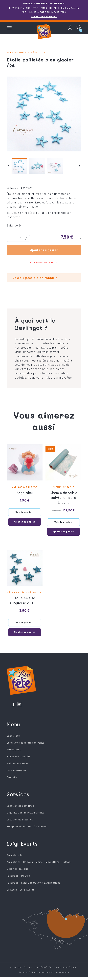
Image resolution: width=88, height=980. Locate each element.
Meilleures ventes (18, 766)
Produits (12, 780)
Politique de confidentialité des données (49, 975)
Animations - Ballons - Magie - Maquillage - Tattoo (39, 865)
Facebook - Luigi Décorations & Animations (34, 886)
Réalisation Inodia (59, 970)
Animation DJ (15, 858)
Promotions (14, 753)
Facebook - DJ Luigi (19, 879)
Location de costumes (20, 809)
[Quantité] (18, 239)
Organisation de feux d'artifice (26, 816)
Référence (13, 190)
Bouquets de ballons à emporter (27, 829)
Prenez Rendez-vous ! (44, 16)
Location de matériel (20, 822)
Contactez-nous (16, 773)
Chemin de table (63, 488)
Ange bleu (24, 493)
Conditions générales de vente (26, 746)
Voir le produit (25, 513)
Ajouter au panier (44, 251)
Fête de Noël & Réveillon (26, 53)
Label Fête (13, 739)
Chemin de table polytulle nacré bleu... (63, 498)
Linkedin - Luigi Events (21, 893)
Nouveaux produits (19, 759)
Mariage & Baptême (25, 488)
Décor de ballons (17, 872)
